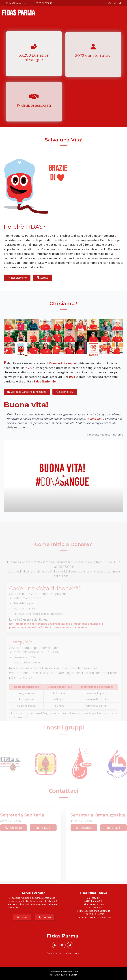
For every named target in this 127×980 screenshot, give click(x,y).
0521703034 (66, 571)
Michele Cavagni (70, 975)
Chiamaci (85, 827)
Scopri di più (65, 392)
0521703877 (111, 567)
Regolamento (17, 278)
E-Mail (42, 827)
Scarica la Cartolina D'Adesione (27, 392)
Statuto (42, 278)
